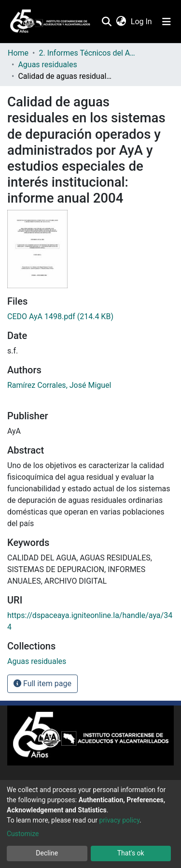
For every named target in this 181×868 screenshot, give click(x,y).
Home (18, 53)
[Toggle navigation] (167, 22)
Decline (47, 853)
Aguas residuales (47, 65)
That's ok (131, 853)
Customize (23, 834)
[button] (121, 22)
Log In (142, 22)
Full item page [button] (42, 684)
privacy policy (119, 820)
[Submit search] (106, 22)
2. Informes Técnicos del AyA (87, 53)
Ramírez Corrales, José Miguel (59, 385)
